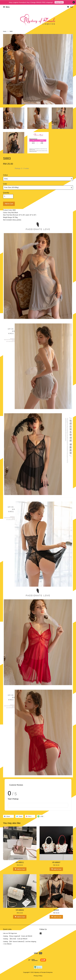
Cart (70, 7)
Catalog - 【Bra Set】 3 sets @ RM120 (15, 939)
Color (5, 184)
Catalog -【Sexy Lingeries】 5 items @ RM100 (18, 936)
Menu (6, 7)
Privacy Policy (38, 976)
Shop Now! (59, 2)
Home (5, 31)
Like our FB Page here (10, 933)
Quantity (6, 193)
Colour (5, 175)
